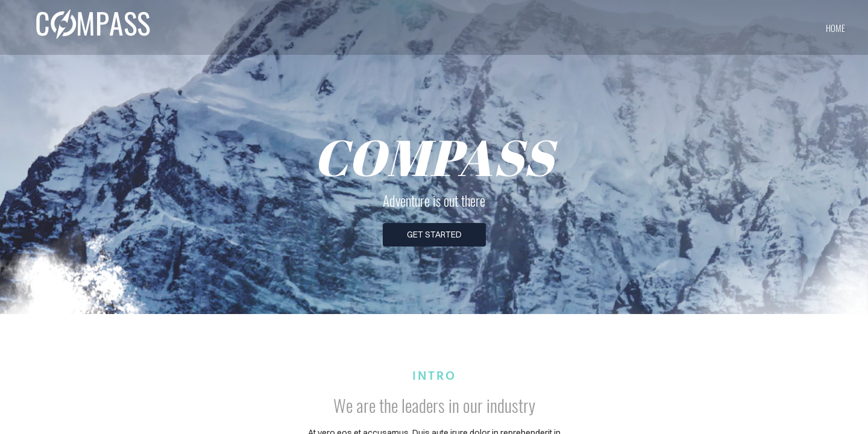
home (835, 28)
